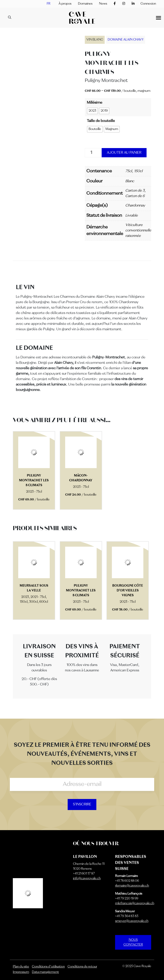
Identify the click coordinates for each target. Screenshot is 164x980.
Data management (45, 972)
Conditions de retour (82, 967)
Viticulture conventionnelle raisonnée (138, 230)
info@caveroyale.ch (87, 879)
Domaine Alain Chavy (126, 40)
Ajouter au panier (124, 153)
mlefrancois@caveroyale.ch (135, 903)
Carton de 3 (135, 191)
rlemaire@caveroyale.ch (132, 886)
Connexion (148, 4)
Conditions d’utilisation (48, 967)
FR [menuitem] (49, 4)
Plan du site (21, 967)
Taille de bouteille (101, 121)
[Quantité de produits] (93, 153)
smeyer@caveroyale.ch (132, 921)
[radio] (92, 111)
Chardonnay (135, 206)
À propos (65, 4)
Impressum (21, 972)
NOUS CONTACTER (133, 942)
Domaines (85, 4)
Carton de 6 (135, 196)
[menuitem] (49, 4)
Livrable (132, 216)
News (103, 4)
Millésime (95, 103)
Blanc (130, 181)
